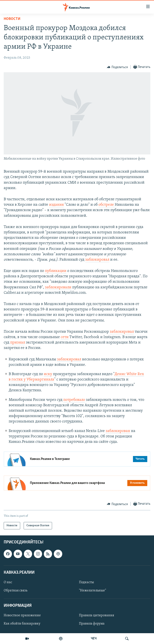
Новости (12, 19)
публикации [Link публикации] (56, 271)
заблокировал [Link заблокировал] (97, 260)
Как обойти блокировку (22, 624)
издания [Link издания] (56, 205)
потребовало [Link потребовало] (74, 400)
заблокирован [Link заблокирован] (118, 431)
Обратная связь (16, 591)
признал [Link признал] (18, 343)
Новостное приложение (22, 616)
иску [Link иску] (48, 374)
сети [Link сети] (65, 337)
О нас (8, 582)
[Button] (117, 67)
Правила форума (92, 624)
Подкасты (86, 582)
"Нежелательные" (93, 591)
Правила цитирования (97, 616)
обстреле (107, 205)
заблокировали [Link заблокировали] (58, 287)
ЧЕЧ (94, 639)
